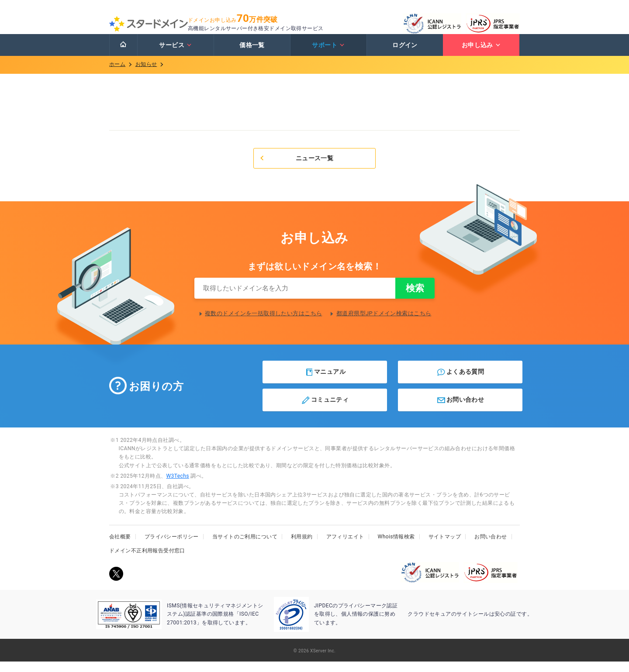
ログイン (405, 54)
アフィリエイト (345, 547)
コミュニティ (325, 410)
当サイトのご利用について (245, 547)
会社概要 (120, 547)
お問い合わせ (460, 410)
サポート (328, 54)
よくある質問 (460, 383)
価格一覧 (252, 54)
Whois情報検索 (396, 547)
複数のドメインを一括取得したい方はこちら (263, 324)
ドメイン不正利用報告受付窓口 (147, 561)
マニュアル (325, 383)
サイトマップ (445, 547)
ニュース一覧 (296, 167)
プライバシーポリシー (172, 547)
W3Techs (177, 486)
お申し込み (481, 54)
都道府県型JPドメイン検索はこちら (384, 324)
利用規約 (302, 547)
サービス (175, 54)
